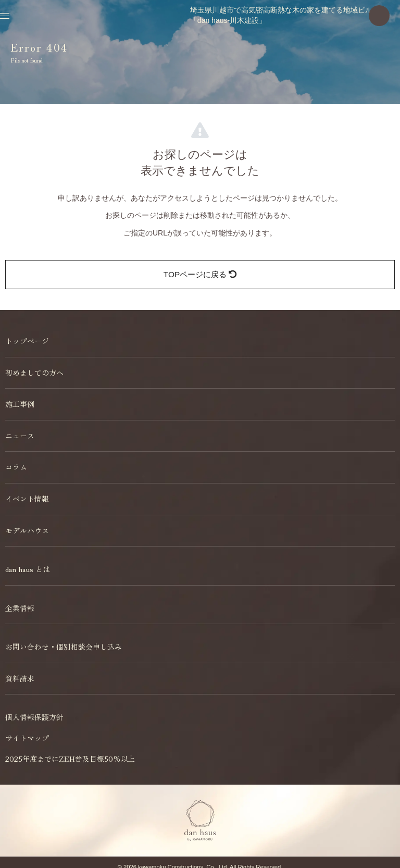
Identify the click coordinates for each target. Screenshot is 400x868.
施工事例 (20, 404)
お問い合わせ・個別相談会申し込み (64, 647)
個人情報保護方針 (34, 717)
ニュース (20, 436)
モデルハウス (27, 530)
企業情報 (20, 608)
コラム (16, 467)
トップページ (27, 341)
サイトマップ (27, 738)
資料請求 (20, 678)
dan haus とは (28, 569)
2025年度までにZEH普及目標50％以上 (70, 759)
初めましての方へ (34, 373)
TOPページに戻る (200, 274)
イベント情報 (27, 499)
